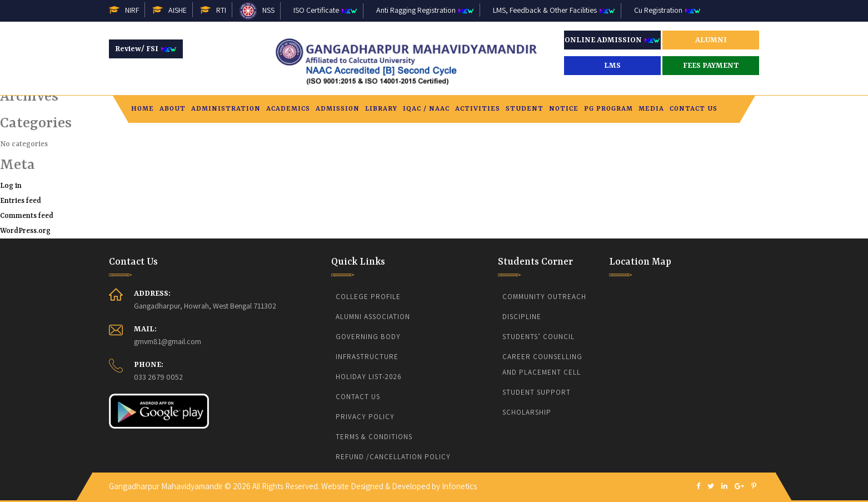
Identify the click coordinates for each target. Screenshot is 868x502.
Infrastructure (367, 357)
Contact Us (694, 110)
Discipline (522, 317)
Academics (288, 110)
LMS (612, 66)
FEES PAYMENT (711, 66)
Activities (478, 110)
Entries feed (21, 201)
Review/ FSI (146, 49)
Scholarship (527, 412)
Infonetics (459, 486)
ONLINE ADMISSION (612, 40)
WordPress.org (25, 231)
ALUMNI (711, 40)
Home (143, 110)
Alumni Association (373, 317)
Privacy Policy (365, 417)
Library (381, 110)
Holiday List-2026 (369, 377)
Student (525, 110)
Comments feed (27, 216)
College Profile (368, 297)
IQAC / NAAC (426, 110)
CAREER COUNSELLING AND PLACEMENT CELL (543, 364)
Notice (564, 110)
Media (651, 110)
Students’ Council (538, 337)
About (173, 110)
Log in (11, 186)
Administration (226, 110)
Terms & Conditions (374, 437)
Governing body (368, 337)
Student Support (537, 392)
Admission (338, 110)
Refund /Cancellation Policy (393, 457)
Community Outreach (544, 297)
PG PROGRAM (608, 110)
